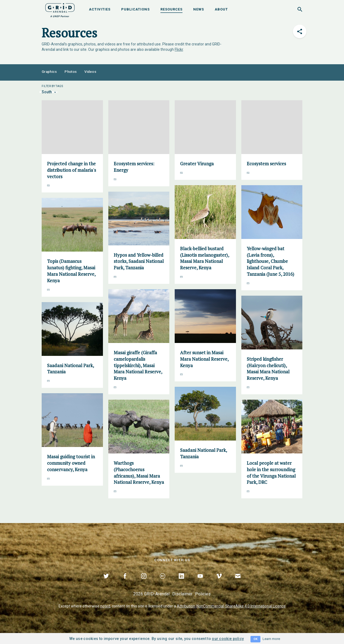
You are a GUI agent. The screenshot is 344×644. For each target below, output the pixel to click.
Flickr (179, 49)
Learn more (271, 639)
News (199, 9)
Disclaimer (182, 594)
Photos (71, 72)
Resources (171, 9)
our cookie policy (228, 639)
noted (105, 606)
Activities (100, 9)
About (221, 9)
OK (255, 639)
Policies (203, 594)
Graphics (49, 72)
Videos (90, 72)
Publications (135, 9)
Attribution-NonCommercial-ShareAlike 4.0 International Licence (231, 606)
